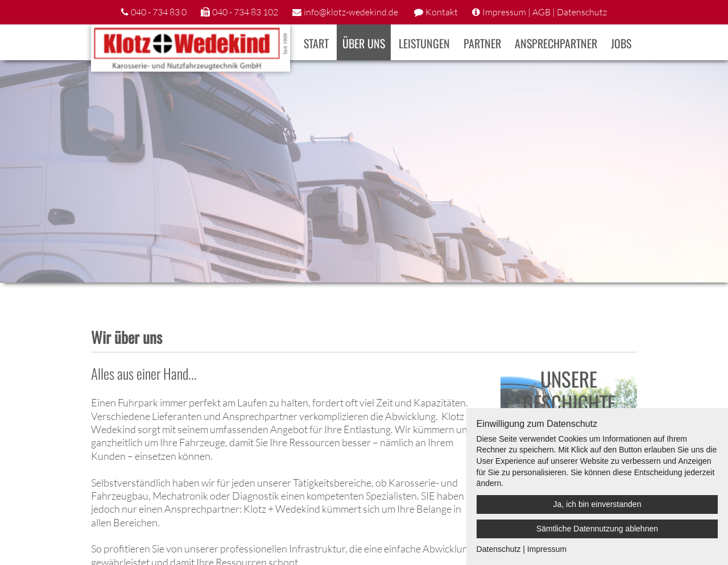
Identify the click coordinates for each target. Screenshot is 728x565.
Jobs (621, 43)
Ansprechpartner (556, 43)
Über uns (364, 43)
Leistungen (424, 43)
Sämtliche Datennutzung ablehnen (597, 529)
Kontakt (442, 12)
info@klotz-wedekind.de (351, 12)
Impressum (547, 549)
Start (316, 43)
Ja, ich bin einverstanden (597, 504)
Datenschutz (582, 12)
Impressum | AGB (516, 12)
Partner (482, 43)
